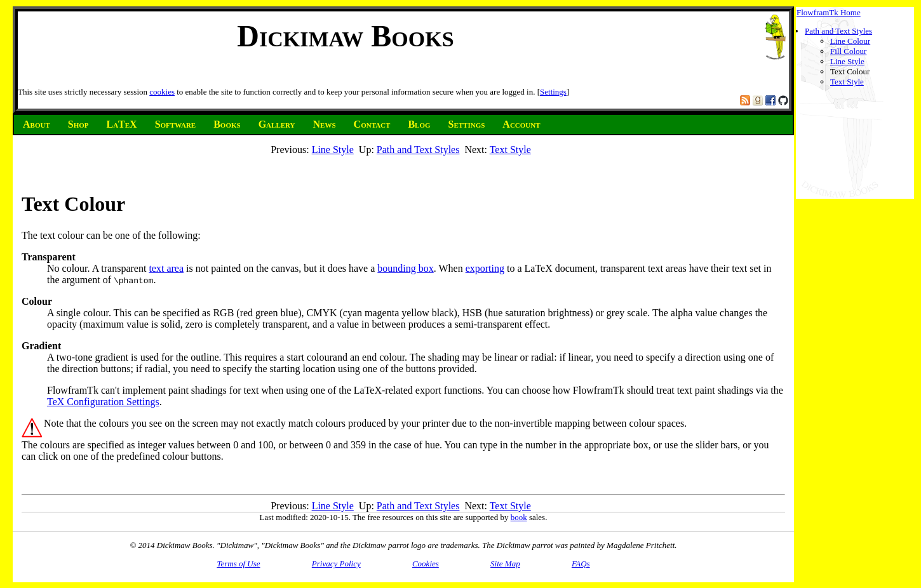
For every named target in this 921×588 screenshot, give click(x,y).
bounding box (405, 268)
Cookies (426, 564)
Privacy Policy (336, 564)
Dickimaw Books (345, 36)
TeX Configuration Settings (103, 402)
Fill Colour (848, 51)
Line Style (847, 61)
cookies (162, 92)
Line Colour (850, 41)
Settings (553, 92)
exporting (485, 268)
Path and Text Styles (838, 31)
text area (166, 268)
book (519, 517)
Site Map (505, 564)
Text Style (847, 82)
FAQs (581, 564)
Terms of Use (238, 564)
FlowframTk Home (829, 12)
